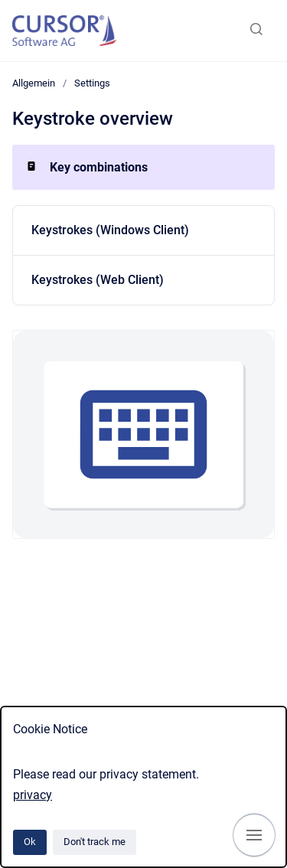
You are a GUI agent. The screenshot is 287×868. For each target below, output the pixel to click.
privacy (33, 795)
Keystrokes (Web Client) (98, 280)
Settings (92, 83)
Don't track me (95, 842)
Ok (30, 842)
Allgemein (34, 83)
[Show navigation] (254, 835)
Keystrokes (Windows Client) (110, 230)
